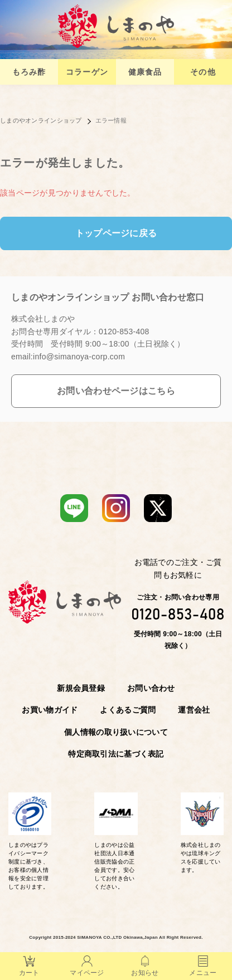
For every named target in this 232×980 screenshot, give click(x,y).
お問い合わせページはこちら (116, 391)
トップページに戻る (116, 233)
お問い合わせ (151, 688)
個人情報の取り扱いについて (116, 732)
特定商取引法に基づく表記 (116, 754)
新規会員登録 (81, 688)
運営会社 (194, 710)
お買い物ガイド (50, 710)
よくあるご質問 (128, 710)
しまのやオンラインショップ (41, 120)
